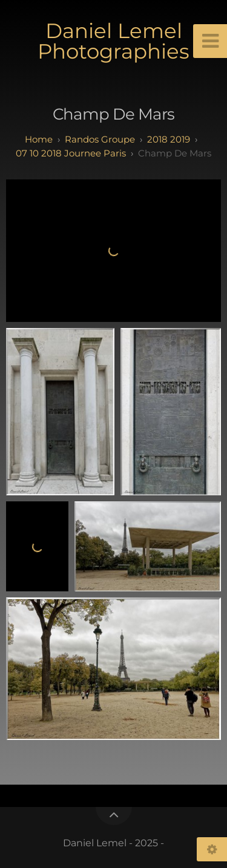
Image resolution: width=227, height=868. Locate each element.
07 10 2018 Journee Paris (71, 153)
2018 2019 (169, 139)
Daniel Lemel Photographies (113, 41)
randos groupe (100, 139)
